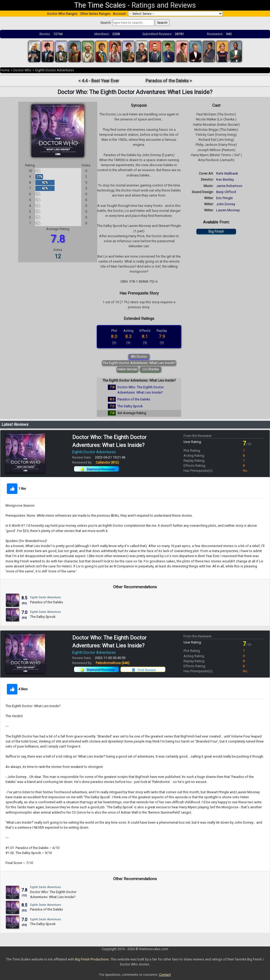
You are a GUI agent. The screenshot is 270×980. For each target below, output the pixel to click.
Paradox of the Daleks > (169, 81)
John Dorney (226, 204)
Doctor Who (22, 70)
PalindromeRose (113, 663)
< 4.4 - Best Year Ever (99, 81)
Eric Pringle (225, 198)
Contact (165, 975)
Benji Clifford (226, 192)
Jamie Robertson (229, 186)
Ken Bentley (225, 179)
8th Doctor (139, 356)
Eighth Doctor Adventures (55, 70)
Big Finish (216, 231)
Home (5, 70)
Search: (106, 23)
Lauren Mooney (228, 210)
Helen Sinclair (127, 369)
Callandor (107, 462)
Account (119, 14)
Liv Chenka (151, 369)
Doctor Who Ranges (62, 14)
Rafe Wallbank (227, 173)
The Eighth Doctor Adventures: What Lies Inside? (139, 363)
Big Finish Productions (92, 959)
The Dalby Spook (130, 406)
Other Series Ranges (95, 14)
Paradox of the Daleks (134, 399)
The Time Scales (100, 5)
